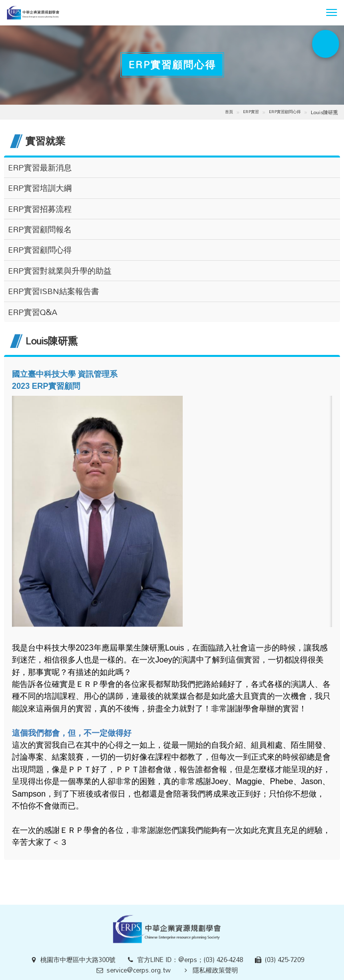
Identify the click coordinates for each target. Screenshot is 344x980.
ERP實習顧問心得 (285, 112)
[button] (332, 12)
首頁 (229, 112)
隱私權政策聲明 (215, 970)
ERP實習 (251, 112)
